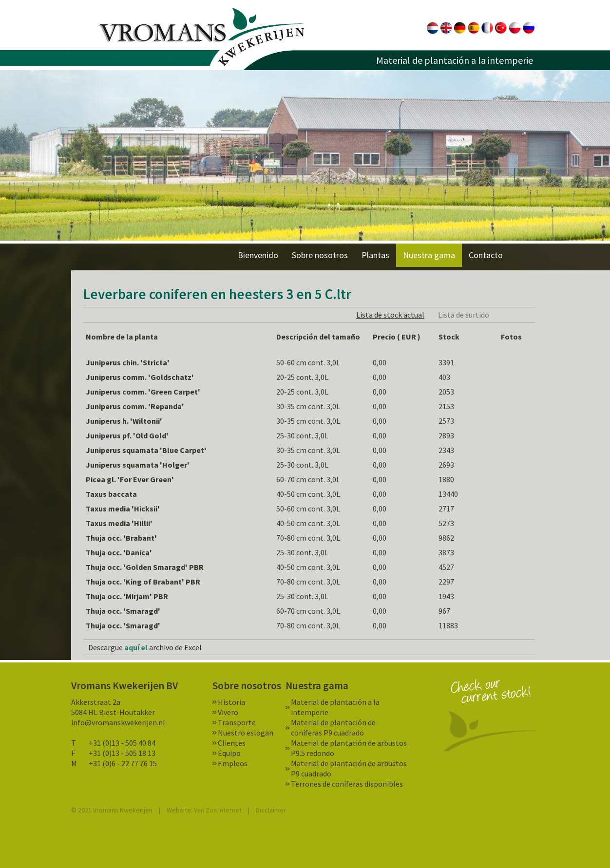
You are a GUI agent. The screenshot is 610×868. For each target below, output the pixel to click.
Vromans (201, 37)
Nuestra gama (429, 255)
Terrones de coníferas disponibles (347, 784)
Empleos (233, 763)
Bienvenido (258, 255)
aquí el (136, 647)
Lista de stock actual (390, 315)
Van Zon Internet (218, 810)
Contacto (486, 255)
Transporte (237, 722)
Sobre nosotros (320, 255)
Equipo (229, 753)
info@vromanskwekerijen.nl (118, 722)
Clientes (232, 743)
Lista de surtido (464, 315)
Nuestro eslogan (246, 733)
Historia (231, 702)
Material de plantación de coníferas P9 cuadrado (333, 727)
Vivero (228, 712)
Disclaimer (271, 810)
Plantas (375, 255)
